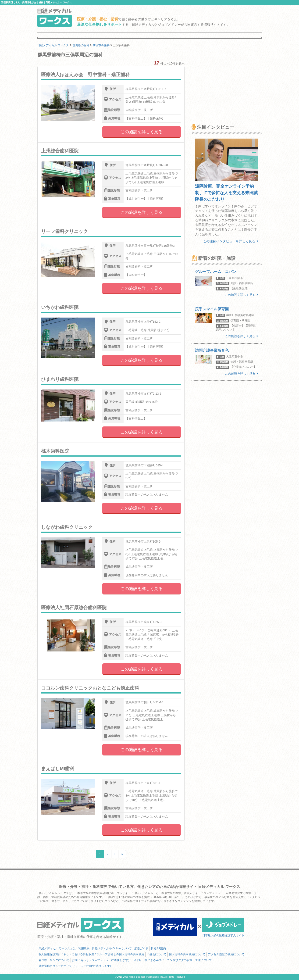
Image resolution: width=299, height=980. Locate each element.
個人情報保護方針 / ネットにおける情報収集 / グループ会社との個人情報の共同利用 (91, 954)
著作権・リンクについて (54, 960)
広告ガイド (141, 948)
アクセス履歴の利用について (226, 954)
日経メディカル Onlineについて (112, 948)
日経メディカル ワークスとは (57, 948)
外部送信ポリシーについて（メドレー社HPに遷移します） (76, 966)
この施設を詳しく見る (142, 132)
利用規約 (84, 948)
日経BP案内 (158, 948)
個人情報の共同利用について (187, 954)
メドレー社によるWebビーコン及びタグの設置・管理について (173, 960)
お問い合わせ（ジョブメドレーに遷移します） (101, 960)
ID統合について (157, 954)
